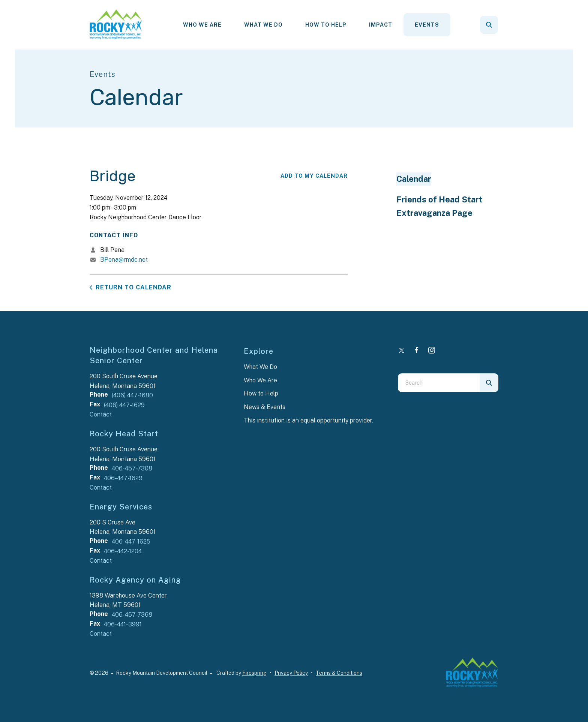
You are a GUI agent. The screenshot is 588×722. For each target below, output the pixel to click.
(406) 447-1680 (132, 395)
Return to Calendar (133, 287)
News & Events (265, 407)
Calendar (414, 179)
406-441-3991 (123, 624)
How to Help (261, 393)
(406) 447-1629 (124, 405)
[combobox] (439, 383)
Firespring (254, 673)
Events (427, 25)
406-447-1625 (131, 541)
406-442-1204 (123, 551)
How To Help (326, 25)
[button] (489, 25)
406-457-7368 (132, 615)
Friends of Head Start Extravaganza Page (439, 206)
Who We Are (202, 25)
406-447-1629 (123, 478)
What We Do (263, 25)
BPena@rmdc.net (124, 260)
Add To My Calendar (314, 176)
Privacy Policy (291, 673)
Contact (101, 414)
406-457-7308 (132, 468)
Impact (381, 25)
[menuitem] (202, 25)
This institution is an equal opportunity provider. (308, 420)
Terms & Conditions (339, 673)
